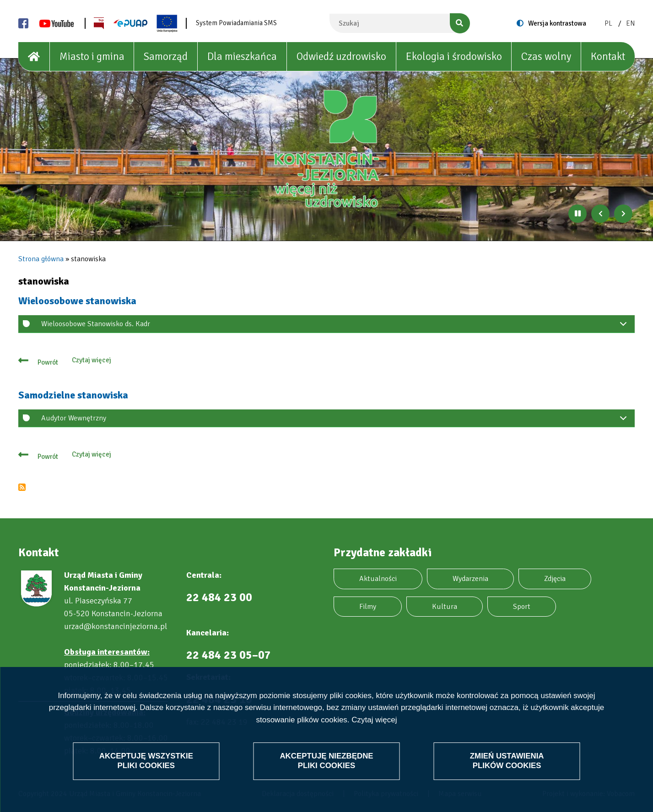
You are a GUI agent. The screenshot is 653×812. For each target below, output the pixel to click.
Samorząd (166, 56)
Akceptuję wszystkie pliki (146, 761)
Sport (522, 607)
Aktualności (378, 579)
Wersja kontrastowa (557, 23)
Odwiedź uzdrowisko (341, 56)
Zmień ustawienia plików (507, 761)
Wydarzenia (470, 579)
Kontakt (608, 56)
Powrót (48, 362)
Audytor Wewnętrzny (336, 420)
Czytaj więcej (374, 720)
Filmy (368, 607)
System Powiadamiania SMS (236, 23)
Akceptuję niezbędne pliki (327, 761)
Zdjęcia (555, 579)
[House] (34, 57)
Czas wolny (546, 56)
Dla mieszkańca (242, 56)
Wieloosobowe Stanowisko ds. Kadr (336, 326)
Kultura (445, 607)
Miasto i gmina (92, 56)
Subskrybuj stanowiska (22, 487)
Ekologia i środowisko (454, 56)
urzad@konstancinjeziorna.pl (116, 626)
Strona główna (41, 259)
